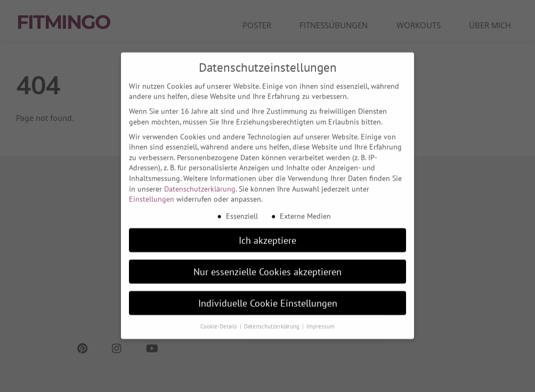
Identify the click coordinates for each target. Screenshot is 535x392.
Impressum (321, 322)
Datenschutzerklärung (200, 184)
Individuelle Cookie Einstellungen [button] (268, 299)
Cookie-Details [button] (220, 322)
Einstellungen (152, 194)
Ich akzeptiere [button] (267, 236)
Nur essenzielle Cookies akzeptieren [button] (267, 267)
